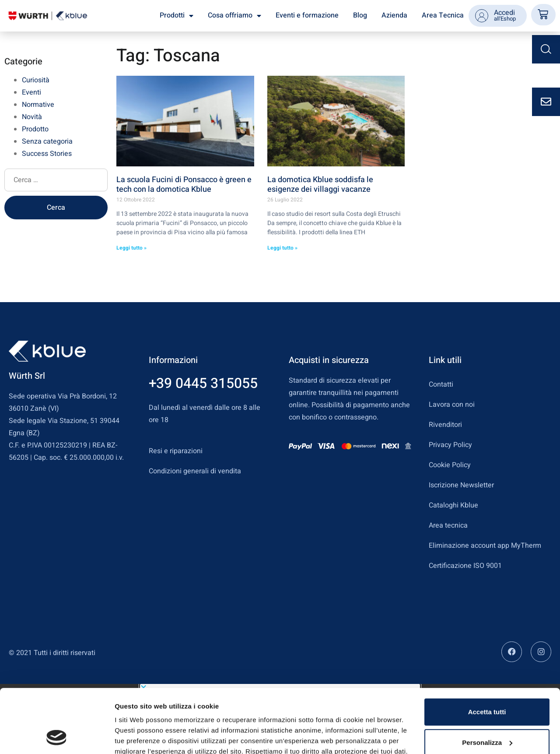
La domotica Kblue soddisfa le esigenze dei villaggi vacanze (320, 185)
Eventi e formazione (307, 15)
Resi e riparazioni (176, 451)
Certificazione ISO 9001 (465, 566)
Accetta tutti (487, 652)
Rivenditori (445, 425)
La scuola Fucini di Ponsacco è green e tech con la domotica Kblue (184, 185)
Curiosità (36, 80)
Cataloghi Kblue (453, 505)
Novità (32, 117)
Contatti (441, 384)
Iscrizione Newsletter (461, 485)
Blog (360, 15)
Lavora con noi (452, 405)
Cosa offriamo (234, 16)
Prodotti (177, 16)
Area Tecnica (443, 15)
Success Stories (47, 154)
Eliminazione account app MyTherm (485, 546)
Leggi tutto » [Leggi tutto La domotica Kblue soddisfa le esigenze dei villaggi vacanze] (282, 248)
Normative (38, 105)
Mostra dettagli (138, 737)
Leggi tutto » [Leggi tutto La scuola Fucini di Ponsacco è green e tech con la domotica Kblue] (131, 248)
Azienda (394, 15)
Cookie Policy (450, 465)
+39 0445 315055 (203, 383)
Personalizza (487, 682)
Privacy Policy (450, 445)
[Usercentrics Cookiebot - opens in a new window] (57, 737)
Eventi (31, 92)
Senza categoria (47, 141)
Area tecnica (448, 525)
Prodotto (35, 129)
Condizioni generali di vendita (195, 471)
